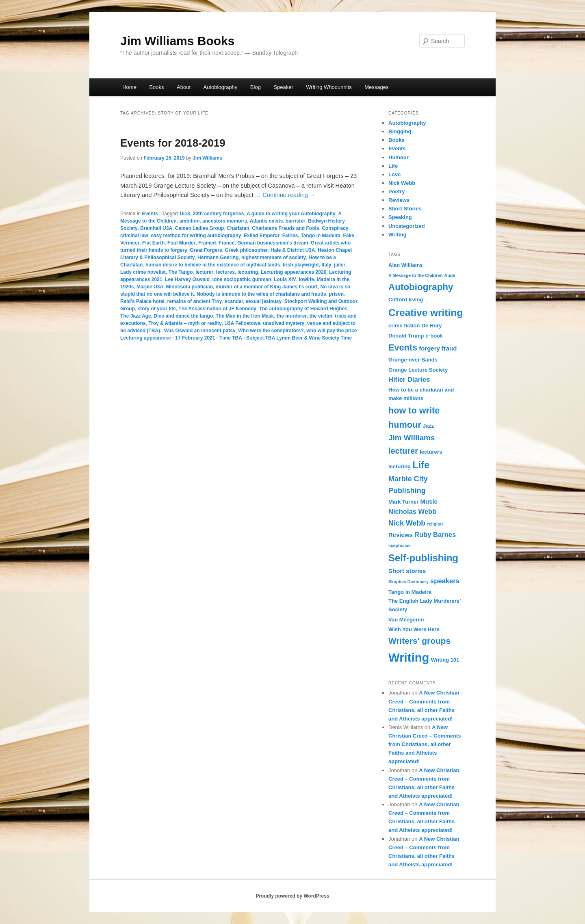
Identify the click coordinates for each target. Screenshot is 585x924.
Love (394, 174)
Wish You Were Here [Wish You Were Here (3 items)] (414, 629)
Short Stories (405, 209)
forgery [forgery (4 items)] (429, 348)
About (184, 87)
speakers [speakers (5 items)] (445, 581)
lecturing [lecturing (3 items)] (400, 466)
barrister (296, 221)
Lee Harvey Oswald (187, 279)
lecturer (204, 272)
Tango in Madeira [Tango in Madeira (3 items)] (410, 592)
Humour (399, 157)
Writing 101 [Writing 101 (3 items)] (445, 660)
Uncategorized (407, 226)
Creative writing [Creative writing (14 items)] (426, 313)
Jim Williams (207, 158)
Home (129, 87)
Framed (207, 243)
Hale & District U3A (293, 250)
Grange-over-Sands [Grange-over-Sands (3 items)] (413, 360)
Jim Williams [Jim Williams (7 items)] (412, 438)
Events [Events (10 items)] (403, 347)
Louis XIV (285, 279)
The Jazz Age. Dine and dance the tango (167, 316)
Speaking (400, 217)
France (226, 243)
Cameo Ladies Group (200, 228)
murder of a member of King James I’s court (267, 287)
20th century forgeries (218, 214)
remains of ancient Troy (195, 301)
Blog (256, 87)
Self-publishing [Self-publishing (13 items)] (423, 558)
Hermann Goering (218, 258)
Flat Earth (153, 243)
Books (156, 87)
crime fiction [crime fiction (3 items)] (404, 326)
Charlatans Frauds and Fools (285, 228)
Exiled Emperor (262, 236)
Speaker (283, 87)
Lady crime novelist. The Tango (156, 272)
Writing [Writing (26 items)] (409, 657)
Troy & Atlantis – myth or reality (185, 323)
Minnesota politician (190, 287)
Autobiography (221, 87)
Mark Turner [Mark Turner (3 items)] (403, 502)
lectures (225, 272)
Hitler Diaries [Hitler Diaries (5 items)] (409, 380)
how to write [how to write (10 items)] (414, 410)
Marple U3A (150, 287)
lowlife (307, 279)
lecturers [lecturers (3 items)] (431, 452)
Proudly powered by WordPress (292, 896)
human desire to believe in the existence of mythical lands (213, 265)
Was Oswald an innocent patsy (200, 331)
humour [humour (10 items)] (405, 425)
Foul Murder (181, 243)
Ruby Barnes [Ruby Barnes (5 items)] (435, 535)
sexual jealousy (263, 301)
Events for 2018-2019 (173, 143)
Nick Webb (402, 183)
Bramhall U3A (156, 228)
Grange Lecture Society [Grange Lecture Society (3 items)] (418, 370)
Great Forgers (206, 250)
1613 (185, 214)
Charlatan (238, 228)
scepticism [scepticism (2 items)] (400, 545)
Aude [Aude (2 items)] (450, 275)
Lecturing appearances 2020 (294, 272)
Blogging (400, 131)
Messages (376, 87)
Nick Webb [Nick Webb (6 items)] (407, 523)
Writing (398, 235)
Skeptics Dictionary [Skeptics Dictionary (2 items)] (408, 582)
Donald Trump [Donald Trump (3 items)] (406, 336)
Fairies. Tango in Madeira (311, 236)
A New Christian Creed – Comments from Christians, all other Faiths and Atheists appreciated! (425, 744)
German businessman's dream (273, 243)
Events (150, 214)
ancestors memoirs (225, 221)
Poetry (396, 192)
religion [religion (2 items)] (435, 524)
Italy (327, 265)
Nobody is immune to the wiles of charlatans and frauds (261, 294)
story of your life (157, 309)
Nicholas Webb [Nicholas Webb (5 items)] (412, 512)
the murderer (292, 316)
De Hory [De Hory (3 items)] (432, 326)
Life (393, 166)
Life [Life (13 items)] (421, 465)
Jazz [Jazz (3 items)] (429, 426)
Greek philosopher (246, 250)
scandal (234, 301)
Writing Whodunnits (329, 87)
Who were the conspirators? (271, 331)
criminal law (134, 236)
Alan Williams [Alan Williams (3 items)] (406, 265)
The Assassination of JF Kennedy (217, 309)
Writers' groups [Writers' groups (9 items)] (419, 641)
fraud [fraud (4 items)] (449, 348)
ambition (189, 221)
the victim (321, 316)
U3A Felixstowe (242, 323)
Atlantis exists (266, 221)
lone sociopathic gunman (242, 279)
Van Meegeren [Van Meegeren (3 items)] (406, 620)
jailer (340, 265)
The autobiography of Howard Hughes (303, 309)
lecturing (248, 272)
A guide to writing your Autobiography (291, 214)
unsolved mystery (284, 323)
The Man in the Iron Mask (245, 316)
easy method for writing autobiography (196, 236)
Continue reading (289, 195)
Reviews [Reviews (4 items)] (401, 535)
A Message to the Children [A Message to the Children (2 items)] (415, 275)
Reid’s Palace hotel (142, 301)
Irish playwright (301, 265)
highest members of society (274, 258)
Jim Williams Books (177, 41)
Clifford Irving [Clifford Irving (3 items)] (406, 300)
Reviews (399, 200)
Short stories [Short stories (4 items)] (407, 571)
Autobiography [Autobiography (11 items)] (421, 287)
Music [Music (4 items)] (429, 501)
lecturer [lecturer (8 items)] (403, 451)
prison (336, 294)
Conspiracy (335, 228)
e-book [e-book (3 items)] (434, 336)
